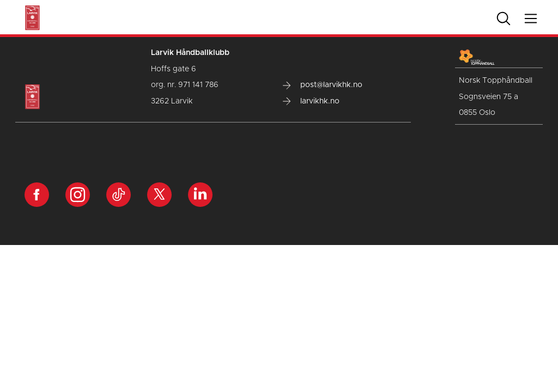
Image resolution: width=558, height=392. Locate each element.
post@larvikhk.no (323, 85)
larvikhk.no (311, 101)
